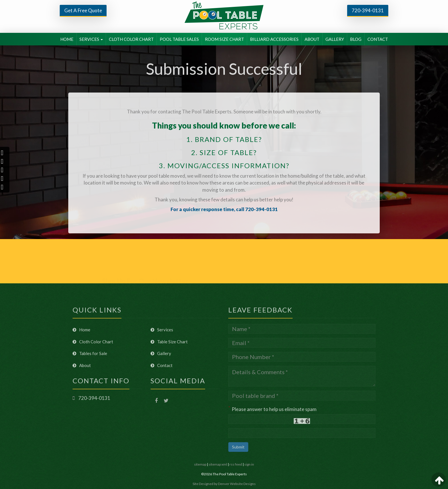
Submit (238, 447)
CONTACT (378, 39)
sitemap (200, 464)
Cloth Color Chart (93, 342)
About (82, 365)
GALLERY (335, 39)
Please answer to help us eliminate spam (272, 409)
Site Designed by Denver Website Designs (224, 484)
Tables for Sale (90, 353)
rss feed (236, 464)
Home (81, 330)
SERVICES (91, 39)
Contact (162, 365)
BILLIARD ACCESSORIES (274, 39)
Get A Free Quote (83, 10)
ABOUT (312, 39)
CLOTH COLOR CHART (131, 39)
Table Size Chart (169, 342)
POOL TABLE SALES (179, 39)
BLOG (356, 39)
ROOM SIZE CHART (224, 39)
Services (162, 330)
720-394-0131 (368, 10)
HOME (67, 39)
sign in (249, 464)
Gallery (161, 353)
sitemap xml (218, 464)
